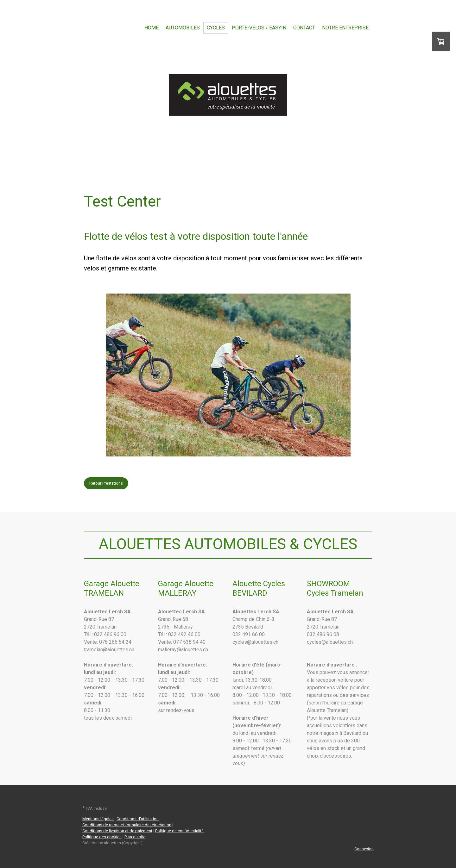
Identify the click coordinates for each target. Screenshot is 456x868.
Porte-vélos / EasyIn (259, 28)
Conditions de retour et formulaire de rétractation (127, 825)
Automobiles (183, 28)
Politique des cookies (102, 837)
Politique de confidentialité (179, 831)
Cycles (216, 28)
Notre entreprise (345, 28)
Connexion (364, 849)
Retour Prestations (106, 483)
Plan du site (135, 837)
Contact (304, 28)
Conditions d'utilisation (138, 819)
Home (152, 28)
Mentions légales (98, 819)
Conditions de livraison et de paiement (117, 831)
